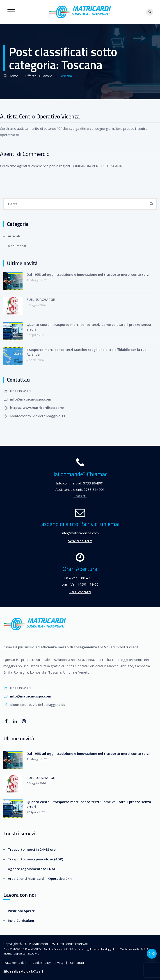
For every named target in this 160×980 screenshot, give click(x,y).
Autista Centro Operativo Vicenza (40, 116)
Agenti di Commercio (25, 154)
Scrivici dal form (80, 541)
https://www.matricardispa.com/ (37, 408)
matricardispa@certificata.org (21, 953)
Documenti (17, 246)
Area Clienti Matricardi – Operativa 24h (40, 878)
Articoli (14, 236)
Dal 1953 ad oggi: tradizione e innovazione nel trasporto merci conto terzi (88, 274)
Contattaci (77, 963)
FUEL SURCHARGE (41, 299)
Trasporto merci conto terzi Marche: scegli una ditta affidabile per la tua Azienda (87, 352)
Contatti (80, 496)
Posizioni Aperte (21, 911)
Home (11, 76)
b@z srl (37, 971)
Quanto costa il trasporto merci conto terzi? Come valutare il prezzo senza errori (89, 327)
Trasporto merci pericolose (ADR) (35, 859)
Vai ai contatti (80, 592)
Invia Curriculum (21, 920)
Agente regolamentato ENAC (32, 869)
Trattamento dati (15, 963)
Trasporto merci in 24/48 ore (32, 849)
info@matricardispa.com (31, 399)
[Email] (152, 954)
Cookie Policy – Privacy (48, 963)
